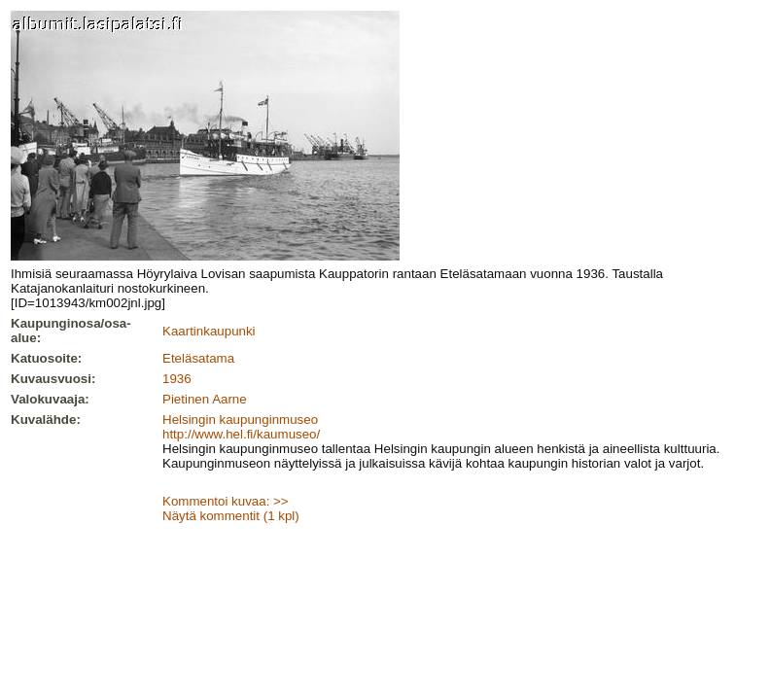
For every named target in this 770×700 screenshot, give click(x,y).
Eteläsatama (198, 358)
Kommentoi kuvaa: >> (226, 501)
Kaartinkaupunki (209, 331)
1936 (177, 379)
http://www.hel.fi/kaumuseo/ (241, 434)
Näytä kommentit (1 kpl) (231, 516)
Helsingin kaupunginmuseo (240, 420)
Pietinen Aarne (205, 399)
